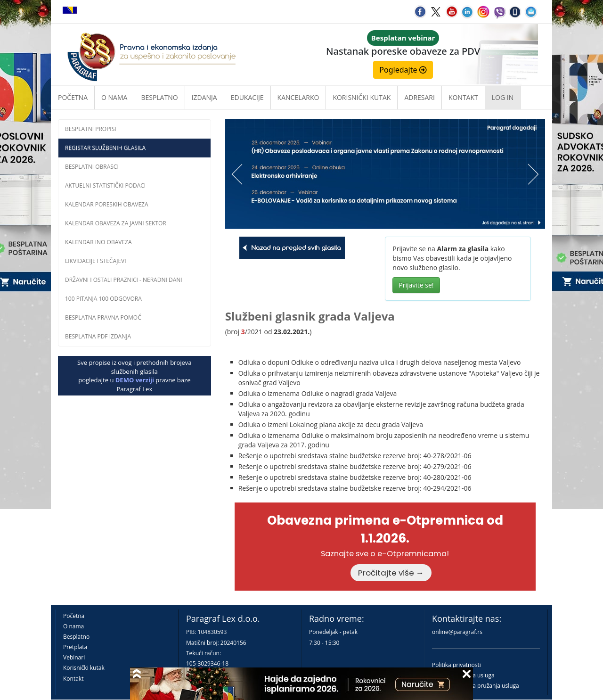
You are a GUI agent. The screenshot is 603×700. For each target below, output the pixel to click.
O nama (114, 97)
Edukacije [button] (247, 97)
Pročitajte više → (391, 573)
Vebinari (74, 657)
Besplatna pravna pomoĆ (103, 317)
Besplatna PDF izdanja (98, 336)
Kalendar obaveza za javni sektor (116, 223)
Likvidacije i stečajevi (96, 261)
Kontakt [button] (463, 97)
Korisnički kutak (84, 668)
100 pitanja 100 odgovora (103, 299)
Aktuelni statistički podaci (105, 185)
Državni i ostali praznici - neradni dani (124, 280)
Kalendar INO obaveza (98, 242)
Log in (503, 97)
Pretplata (75, 647)
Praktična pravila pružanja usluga (476, 686)
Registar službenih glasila (105, 148)
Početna (73, 97)
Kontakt (73, 679)
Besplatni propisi (91, 129)
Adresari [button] (420, 97)
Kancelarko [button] (298, 97)
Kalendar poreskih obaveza (107, 204)
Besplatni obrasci (92, 167)
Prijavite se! (416, 285)
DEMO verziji (135, 380)
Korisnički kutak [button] (362, 97)
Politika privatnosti (456, 665)
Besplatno (159, 97)
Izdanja (204, 97)
